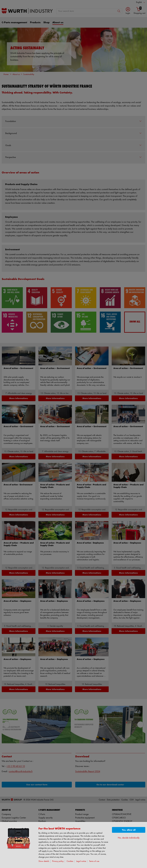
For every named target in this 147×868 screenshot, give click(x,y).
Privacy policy (58, 861)
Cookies (70, 861)
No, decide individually (129, 838)
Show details (44, 861)
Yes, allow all (129, 830)
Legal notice (81, 861)
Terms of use (94, 861)
